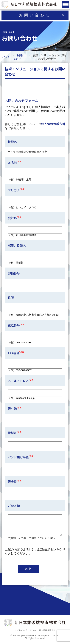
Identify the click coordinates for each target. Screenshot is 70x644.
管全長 (15, 481)
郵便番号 (14, 273)
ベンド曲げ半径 (21, 457)
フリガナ (16, 190)
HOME (5, 57)
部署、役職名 (17, 246)
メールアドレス (21, 381)
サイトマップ (21, 630)
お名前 (15, 162)
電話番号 (16, 325)
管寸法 (15, 408)
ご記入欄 (14, 506)
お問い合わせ (19, 57)
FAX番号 (16, 353)
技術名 (12, 142)
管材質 (15, 433)
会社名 (15, 218)
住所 (11, 297)
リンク (33, 630)
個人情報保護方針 (53, 124)
